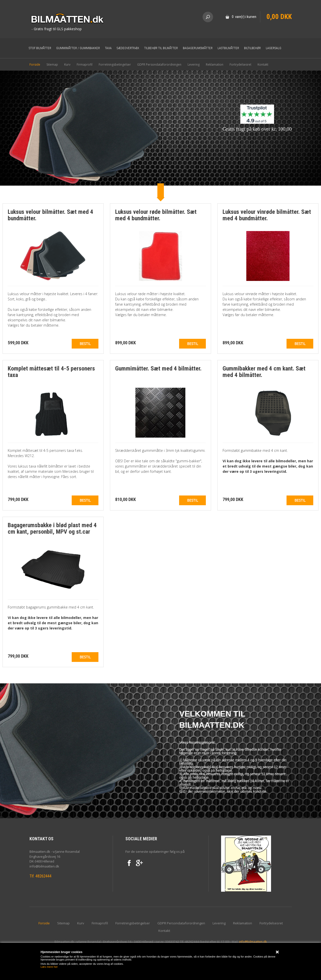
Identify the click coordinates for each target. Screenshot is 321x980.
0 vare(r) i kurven (244, 17)
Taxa (108, 48)
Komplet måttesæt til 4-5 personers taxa (51, 372)
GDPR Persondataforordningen (159, 64)
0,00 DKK (279, 17)
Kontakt (263, 64)
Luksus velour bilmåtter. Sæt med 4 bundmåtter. (50, 215)
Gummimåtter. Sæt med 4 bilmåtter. (158, 368)
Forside (35, 64)
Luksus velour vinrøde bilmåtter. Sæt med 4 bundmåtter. (267, 215)
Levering (194, 64)
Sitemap (52, 64)
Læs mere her (49, 967)
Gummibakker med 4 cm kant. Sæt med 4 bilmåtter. (264, 372)
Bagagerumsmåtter (198, 48)
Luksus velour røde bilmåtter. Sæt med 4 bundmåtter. (156, 215)
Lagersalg (274, 48)
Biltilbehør (252, 48)
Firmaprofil (85, 64)
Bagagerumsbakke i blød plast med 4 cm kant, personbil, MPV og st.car (52, 528)
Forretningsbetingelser (115, 64)
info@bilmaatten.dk (253, 942)
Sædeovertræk (128, 48)
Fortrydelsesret (240, 64)
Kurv (67, 64)
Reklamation (215, 64)
